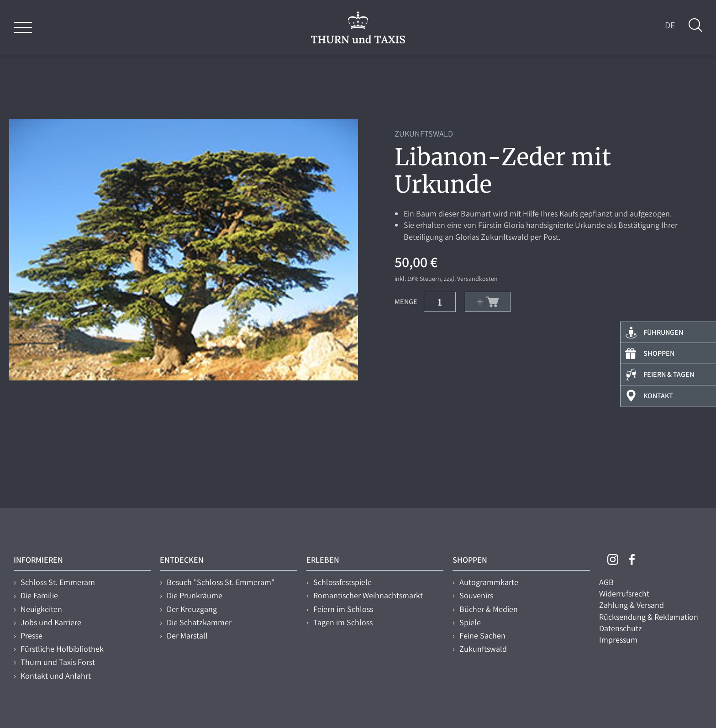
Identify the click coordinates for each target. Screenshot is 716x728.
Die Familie (39, 595)
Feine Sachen (482, 636)
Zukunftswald (483, 649)
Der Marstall (187, 636)
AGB (606, 582)
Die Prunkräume (195, 595)
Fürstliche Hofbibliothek (62, 649)
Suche (695, 25)
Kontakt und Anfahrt (56, 676)
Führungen (663, 332)
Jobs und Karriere (51, 622)
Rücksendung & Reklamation (649, 617)
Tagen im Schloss (343, 622)
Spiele (470, 622)
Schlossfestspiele (342, 582)
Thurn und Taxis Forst (58, 662)
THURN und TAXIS (358, 27)
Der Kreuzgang (192, 609)
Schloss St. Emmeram (58, 582)
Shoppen (659, 353)
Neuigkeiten (41, 609)
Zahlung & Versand (632, 605)
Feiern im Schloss (343, 609)
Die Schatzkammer (199, 622)
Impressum (618, 640)
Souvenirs (476, 595)
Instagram (613, 559)
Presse (32, 636)
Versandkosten (477, 279)
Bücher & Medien (489, 609)
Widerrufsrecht (624, 593)
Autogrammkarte (489, 582)
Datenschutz (621, 628)
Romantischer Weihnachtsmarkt (368, 595)
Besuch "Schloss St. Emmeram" (221, 582)
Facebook (632, 559)
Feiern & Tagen (669, 375)
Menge (406, 301)
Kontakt (658, 396)
